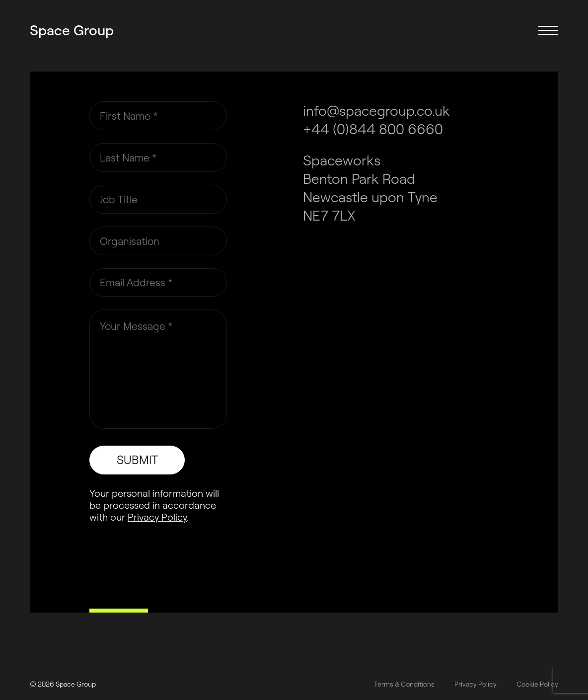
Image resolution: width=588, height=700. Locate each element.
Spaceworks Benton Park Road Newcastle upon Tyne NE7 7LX (370, 188)
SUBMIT (137, 460)
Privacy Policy (157, 517)
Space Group (72, 30)
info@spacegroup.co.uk (376, 110)
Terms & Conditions (404, 684)
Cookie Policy (537, 684)
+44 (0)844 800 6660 (373, 129)
